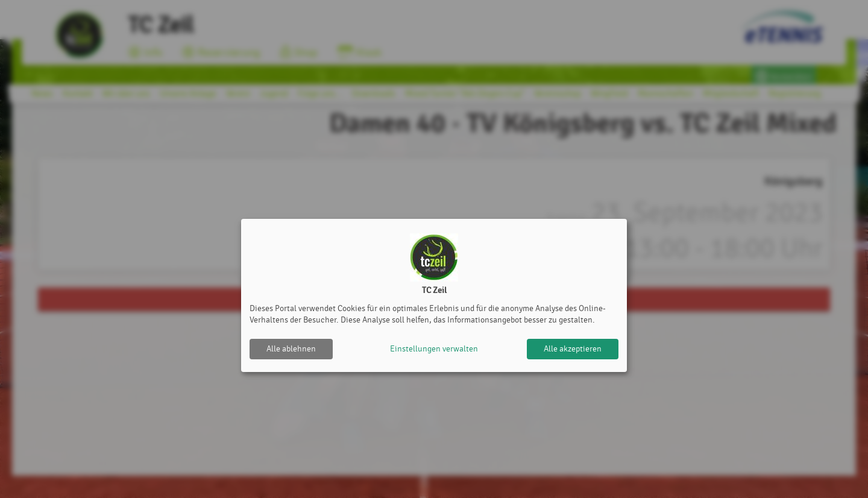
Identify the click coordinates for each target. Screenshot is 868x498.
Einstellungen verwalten (434, 349)
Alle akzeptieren (573, 349)
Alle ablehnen (291, 349)
